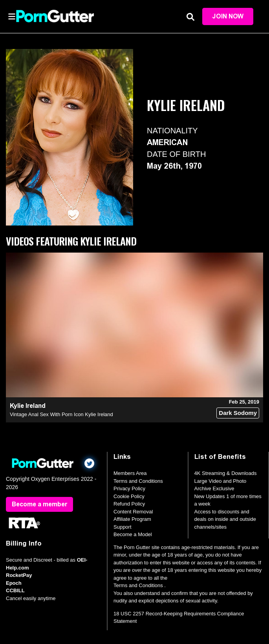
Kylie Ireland (28, 406)
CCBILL (15, 590)
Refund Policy (129, 504)
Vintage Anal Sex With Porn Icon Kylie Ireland (61, 414)
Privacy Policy (129, 488)
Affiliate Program (132, 519)
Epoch (14, 583)
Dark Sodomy (238, 413)
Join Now (228, 16)
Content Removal (133, 512)
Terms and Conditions (138, 481)
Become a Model (133, 534)
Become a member (39, 504)
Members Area (130, 473)
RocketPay (19, 575)
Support (123, 527)
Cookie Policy (129, 496)
